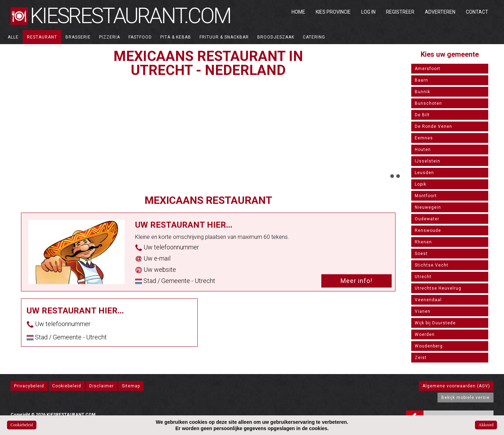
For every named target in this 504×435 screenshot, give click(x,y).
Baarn (421, 80)
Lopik (421, 184)
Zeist (421, 358)
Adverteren (440, 12)
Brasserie (78, 37)
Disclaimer (101, 386)
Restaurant (42, 37)
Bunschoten (428, 103)
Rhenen (423, 242)
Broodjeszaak (276, 37)
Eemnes (424, 138)
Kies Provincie (333, 12)
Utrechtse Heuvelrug (438, 288)
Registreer (400, 12)
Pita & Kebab (176, 37)
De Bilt (422, 115)
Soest (421, 254)
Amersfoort (428, 69)
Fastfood (140, 37)
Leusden (424, 173)
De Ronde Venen (433, 126)
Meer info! (356, 281)
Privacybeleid (29, 386)
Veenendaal (428, 300)
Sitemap (131, 386)
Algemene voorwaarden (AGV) (456, 386)
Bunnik (422, 92)
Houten (423, 150)
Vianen (423, 311)
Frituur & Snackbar (224, 37)
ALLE (13, 37)
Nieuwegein (428, 207)
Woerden (425, 334)
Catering (314, 37)
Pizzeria (110, 37)
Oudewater (427, 219)
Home (298, 12)
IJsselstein (428, 161)
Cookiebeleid (67, 386)
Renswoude (428, 230)
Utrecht (423, 277)
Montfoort (426, 196)
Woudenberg (429, 346)
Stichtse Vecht (432, 265)
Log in (368, 12)
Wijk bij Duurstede (435, 323)
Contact (477, 12)
